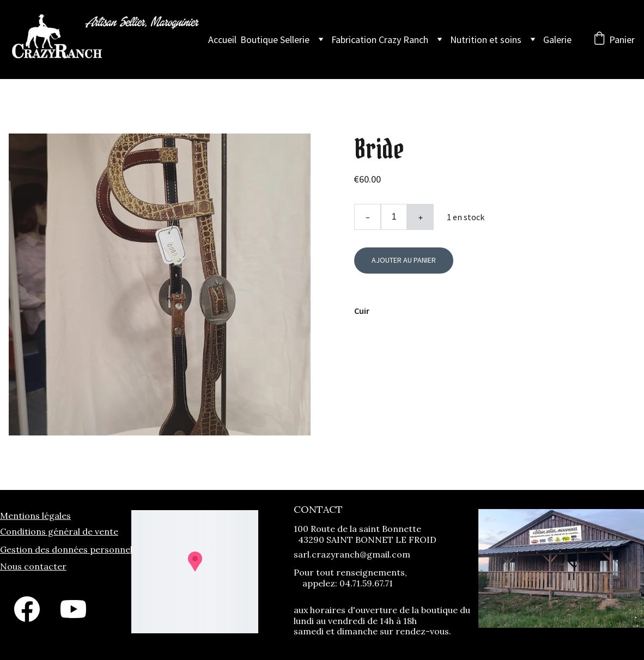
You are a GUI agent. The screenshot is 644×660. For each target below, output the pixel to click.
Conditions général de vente (59, 531)
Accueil (222, 40)
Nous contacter (33, 566)
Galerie (557, 40)
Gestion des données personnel (66, 549)
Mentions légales (35, 516)
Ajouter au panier (404, 260)
